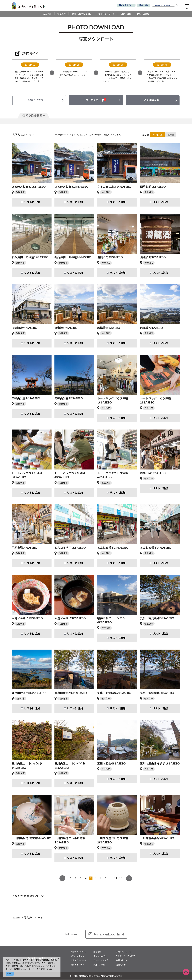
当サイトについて (78, 952)
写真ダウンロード (106, 14)
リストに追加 (32, 203)
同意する (10, 974)
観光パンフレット (78, 956)
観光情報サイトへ (126, 5)
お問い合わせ (122, 961)
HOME (17, 918)
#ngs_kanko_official (106, 935)
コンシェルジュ (100, 956)
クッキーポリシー (28, 969)
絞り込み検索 (34, 116)
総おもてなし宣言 (101, 961)
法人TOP (47, 14)
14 (116, 879)
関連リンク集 (99, 965)
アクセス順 (157, 135)
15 (121, 879)
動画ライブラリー (78, 965)
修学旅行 (62, 14)
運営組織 (97, 952)
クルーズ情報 (143, 14)
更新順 (171, 135)
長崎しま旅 (144, 5)
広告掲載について (124, 952)
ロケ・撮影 (126, 14)
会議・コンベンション (82, 14)
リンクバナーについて (125, 956)
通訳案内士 (121, 965)
